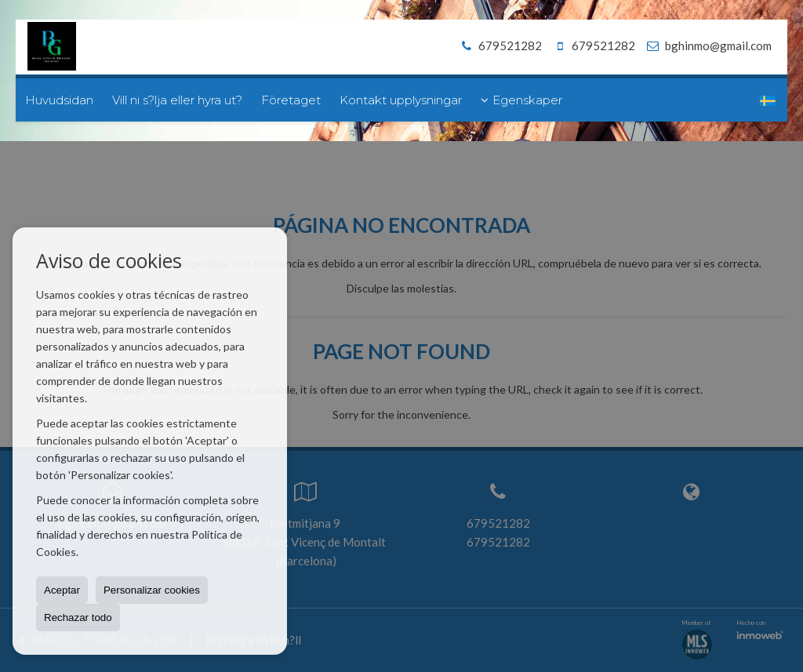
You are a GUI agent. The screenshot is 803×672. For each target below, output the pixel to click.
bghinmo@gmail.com (718, 45)
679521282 (499, 45)
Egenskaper (521, 100)
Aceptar (62, 590)
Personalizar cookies (152, 590)
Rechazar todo (78, 618)
